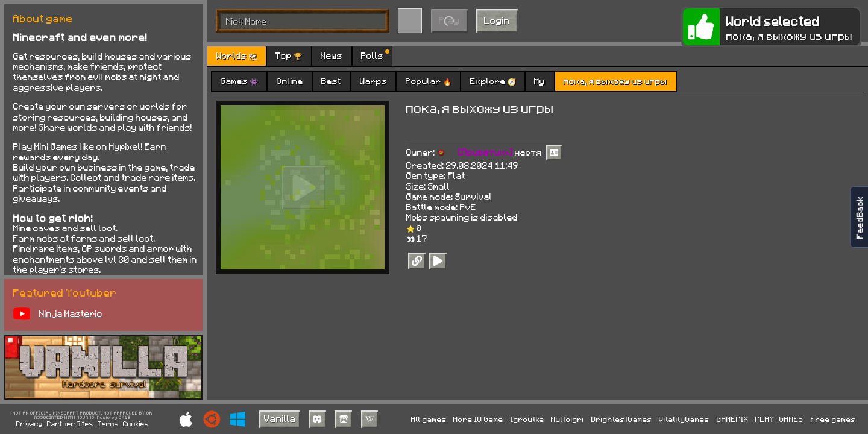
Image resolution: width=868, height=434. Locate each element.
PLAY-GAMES (779, 419)
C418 (125, 418)
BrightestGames (622, 419)
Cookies (136, 423)
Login (497, 20)
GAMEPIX (733, 419)
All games (429, 419)
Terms (108, 423)
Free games (833, 419)
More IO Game (478, 419)
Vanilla (280, 418)
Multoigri (568, 419)
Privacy (30, 423)
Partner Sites (70, 423)
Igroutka (527, 419)
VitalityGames (684, 419)
